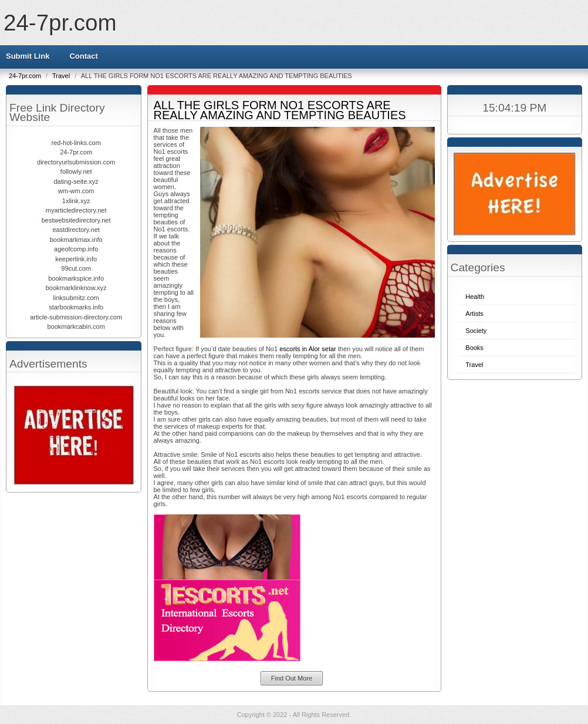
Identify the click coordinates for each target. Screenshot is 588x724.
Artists (474, 314)
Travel (62, 76)
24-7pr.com (60, 23)
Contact (83, 56)
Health (475, 297)
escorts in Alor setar (308, 349)
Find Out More (292, 678)
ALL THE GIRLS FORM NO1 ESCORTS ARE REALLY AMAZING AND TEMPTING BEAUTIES (280, 110)
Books (474, 348)
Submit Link (28, 56)
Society (476, 331)
